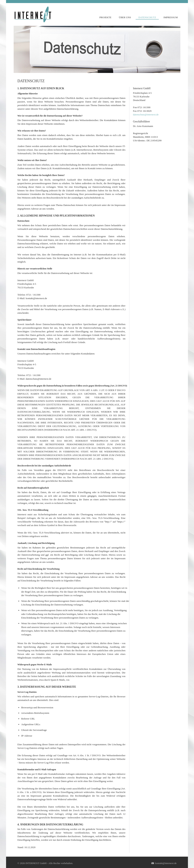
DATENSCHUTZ (147, 17)
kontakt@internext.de (164, 863)
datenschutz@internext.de (146, 115)
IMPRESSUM (171, 17)
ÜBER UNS (125, 17)
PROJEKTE (105, 17)
